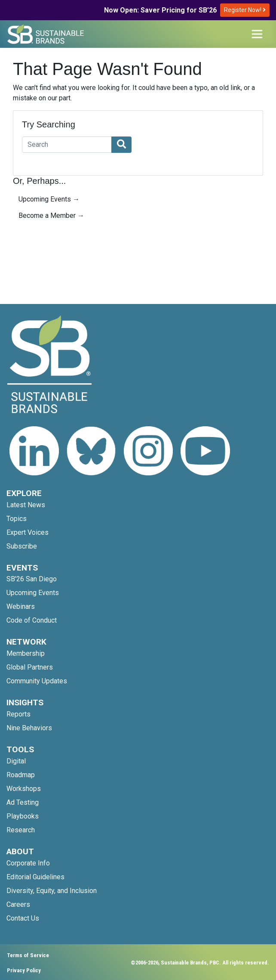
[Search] (67, 145)
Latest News (26, 505)
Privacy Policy (24, 970)
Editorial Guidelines (35, 877)
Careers (18, 904)
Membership (26, 653)
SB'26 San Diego (32, 579)
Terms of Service (28, 955)
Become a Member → (51, 216)
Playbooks (23, 816)
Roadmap (21, 775)
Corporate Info (28, 863)
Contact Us (23, 918)
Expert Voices (28, 532)
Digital (16, 761)
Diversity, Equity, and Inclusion (52, 891)
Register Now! (245, 10)
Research (21, 830)
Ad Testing (23, 802)
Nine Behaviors (29, 728)
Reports (18, 714)
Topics (17, 519)
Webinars (21, 606)
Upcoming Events (33, 593)
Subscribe (22, 546)
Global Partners (30, 667)
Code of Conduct (32, 620)
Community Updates (37, 681)
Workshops (24, 789)
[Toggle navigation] (257, 34)
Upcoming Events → (49, 199)
